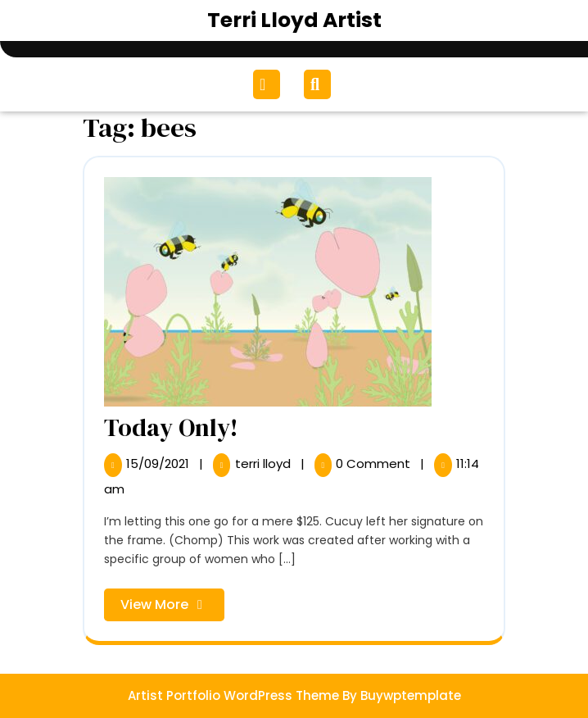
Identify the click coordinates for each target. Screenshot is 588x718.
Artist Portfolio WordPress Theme (233, 695)
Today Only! (171, 427)
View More (172, 608)
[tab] (269, 84)
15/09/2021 (159, 464)
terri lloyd (265, 464)
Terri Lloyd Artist (294, 20)
